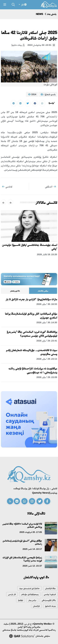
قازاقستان (36, 606)
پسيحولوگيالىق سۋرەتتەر (30, 594)
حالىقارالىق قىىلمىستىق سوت (29, 588)
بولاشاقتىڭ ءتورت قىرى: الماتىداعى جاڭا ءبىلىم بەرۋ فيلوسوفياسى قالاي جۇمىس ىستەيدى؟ (32, 334)
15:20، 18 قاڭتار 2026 (47, 254)
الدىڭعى (50, 187)
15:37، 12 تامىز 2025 (32, 566)
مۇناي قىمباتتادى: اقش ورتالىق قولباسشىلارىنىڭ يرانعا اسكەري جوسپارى (31, 316)
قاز (24, 5)
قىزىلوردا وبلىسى (50, 594)
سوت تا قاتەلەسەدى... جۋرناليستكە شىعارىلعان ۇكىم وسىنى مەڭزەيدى (32, 352)
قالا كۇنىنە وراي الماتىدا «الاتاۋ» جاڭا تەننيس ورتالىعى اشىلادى (22, 525)
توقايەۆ (20, 600)
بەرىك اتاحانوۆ (50, 606)
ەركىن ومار (32, 600)
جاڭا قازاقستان (50, 588)
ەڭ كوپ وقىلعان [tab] (15, 291)
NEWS (39, 14)
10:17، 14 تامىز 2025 (32, 549)
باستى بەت (52, 14)
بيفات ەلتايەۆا (18, 45)
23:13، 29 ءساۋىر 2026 (47, 359)
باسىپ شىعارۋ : (48, 95)
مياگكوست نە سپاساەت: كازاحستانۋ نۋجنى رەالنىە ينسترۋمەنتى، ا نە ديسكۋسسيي (33, 370)
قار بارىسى (12, 594)
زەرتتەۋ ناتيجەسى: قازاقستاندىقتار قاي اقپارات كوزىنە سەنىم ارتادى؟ (22, 559)
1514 (32, 95)
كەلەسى (7, 187)
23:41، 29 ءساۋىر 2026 (47, 341)
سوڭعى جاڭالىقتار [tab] (43, 291)
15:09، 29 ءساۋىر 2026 (47, 377)
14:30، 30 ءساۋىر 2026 (47, 322)
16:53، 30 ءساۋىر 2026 (47, 304)
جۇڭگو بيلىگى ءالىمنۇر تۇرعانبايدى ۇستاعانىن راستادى (22, 542)
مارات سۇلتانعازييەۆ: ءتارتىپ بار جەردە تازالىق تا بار (31, 299)
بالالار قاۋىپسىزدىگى (49, 600)
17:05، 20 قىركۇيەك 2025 (31, 532)
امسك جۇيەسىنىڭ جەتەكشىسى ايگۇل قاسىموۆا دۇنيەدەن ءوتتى (30, 247)
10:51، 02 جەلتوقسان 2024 (41, 45)
